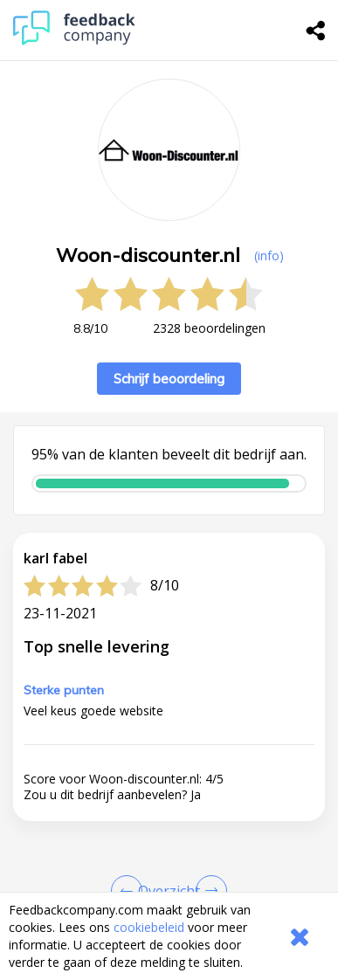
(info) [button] (269, 255)
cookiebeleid (149, 927)
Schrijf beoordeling (169, 379)
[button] (169, 873)
